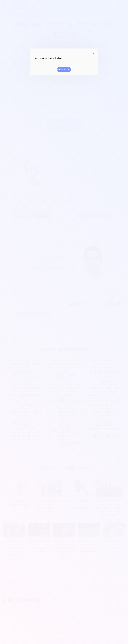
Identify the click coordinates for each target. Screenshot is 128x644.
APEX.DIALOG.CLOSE (92, 53)
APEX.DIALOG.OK (64, 69)
